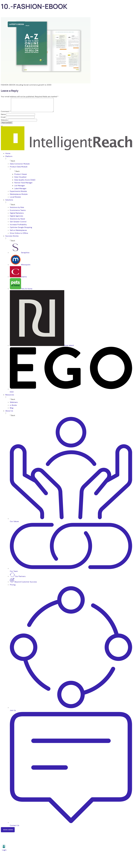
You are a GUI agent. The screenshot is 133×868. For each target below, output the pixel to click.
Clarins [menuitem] (18, 279)
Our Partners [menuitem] (18, 579)
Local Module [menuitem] (15, 200)
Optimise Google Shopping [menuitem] (21, 230)
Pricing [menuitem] (13, 587)
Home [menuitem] (8, 156)
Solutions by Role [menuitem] (17, 210)
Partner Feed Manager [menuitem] (23, 185)
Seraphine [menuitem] (20, 255)
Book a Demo (8, 832)
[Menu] (2, 129)
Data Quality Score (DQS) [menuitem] (25, 183)
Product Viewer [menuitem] (21, 177)
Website (4, 123)
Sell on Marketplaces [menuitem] (18, 233)
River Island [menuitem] (42, 348)
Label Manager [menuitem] (20, 191)
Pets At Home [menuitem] (21, 291)
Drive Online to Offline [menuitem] (19, 236)
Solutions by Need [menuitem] (17, 222)
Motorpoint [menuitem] (20, 267)
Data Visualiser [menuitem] (20, 180)
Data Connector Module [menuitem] (20, 166)
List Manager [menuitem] (20, 188)
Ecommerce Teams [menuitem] (18, 213)
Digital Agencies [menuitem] (16, 219)
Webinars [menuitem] (14, 405)
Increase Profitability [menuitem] (18, 227)
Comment (6, 114)
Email (3, 120)
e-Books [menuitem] (13, 408)
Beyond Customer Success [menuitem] (23, 584)
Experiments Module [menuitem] (18, 194)
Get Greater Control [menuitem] (18, 224)
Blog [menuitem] (12, 411)
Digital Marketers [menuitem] (17, 216)
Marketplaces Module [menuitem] (19, 197)
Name (3, 117)
